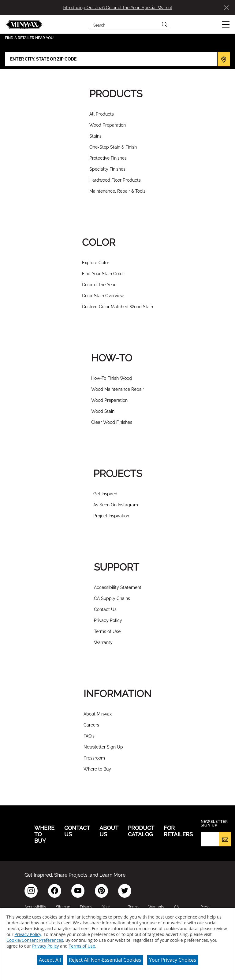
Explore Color (96, 263)
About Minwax (98, 714)
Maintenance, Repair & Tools (117, 191)
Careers (91, 725)
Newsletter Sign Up (103, 747)
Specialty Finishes (107, 169)
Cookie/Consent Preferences (35, 939)
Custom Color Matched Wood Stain (117, 307)
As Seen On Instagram (116, 505)
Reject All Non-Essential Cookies (105, 959)
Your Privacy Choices (173, 959)
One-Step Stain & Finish (113, 147)
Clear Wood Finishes (112, 422)
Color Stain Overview (103, 296)
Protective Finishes (108, 158)
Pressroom (94, 758)
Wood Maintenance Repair (118, 389)
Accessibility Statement (118, 587)
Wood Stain (103, 411)
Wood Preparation (108, 125)
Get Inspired (105, 494)
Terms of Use (107, 631)
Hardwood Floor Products (115, 180)
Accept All (50, 959)
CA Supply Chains (112, 598)
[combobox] (124, 24)
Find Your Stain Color (103, 274)
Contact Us (105, 609)
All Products (102, 114)
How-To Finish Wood (112, 378)
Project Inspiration (111, 516)
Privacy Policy (108, 620)
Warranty (103, 642)
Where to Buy (97, 769)
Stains (95, 136)
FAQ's (89, 736)
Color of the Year (99, 285)
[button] (226, 24)
